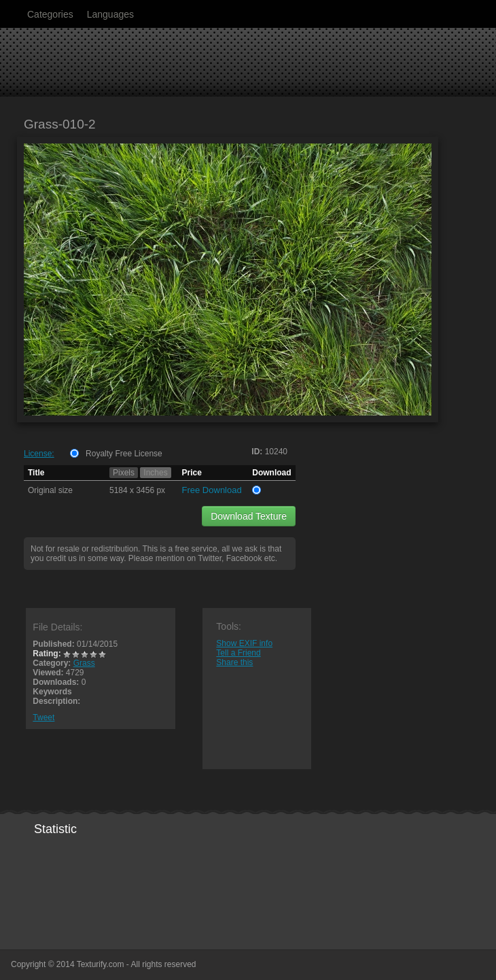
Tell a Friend (238, 653)
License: (39, 454)
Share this (234, 662)
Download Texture (249, 516)
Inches (155, 473)
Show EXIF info (244, 643)
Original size (50, 490)
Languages (110, 14)
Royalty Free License (124, 454)
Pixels (124, 473)
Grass (84, 663)
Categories (50, 14)
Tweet (43, 717)
